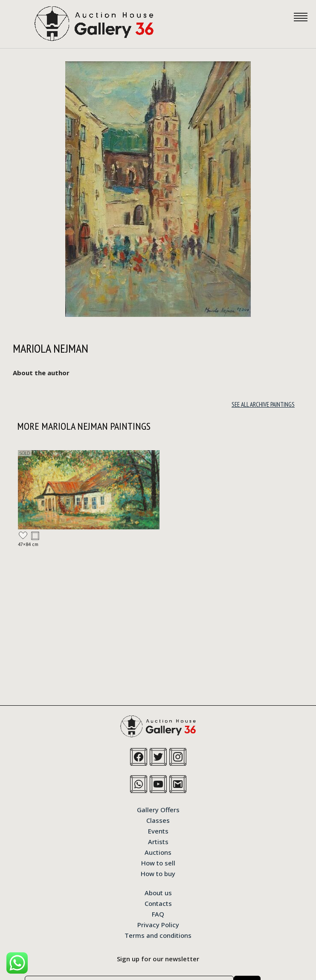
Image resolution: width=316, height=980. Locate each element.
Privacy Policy (158, 924)
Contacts (158, 903)
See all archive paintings (263, 404)
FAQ (158, 914)
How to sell (158, 862)
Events (158, 831)
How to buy (158, 873)
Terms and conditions (158, 935)
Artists (158, 841)
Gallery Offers (158, 809)
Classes (158, 820)
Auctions (158, 852)
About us (158, 892)
